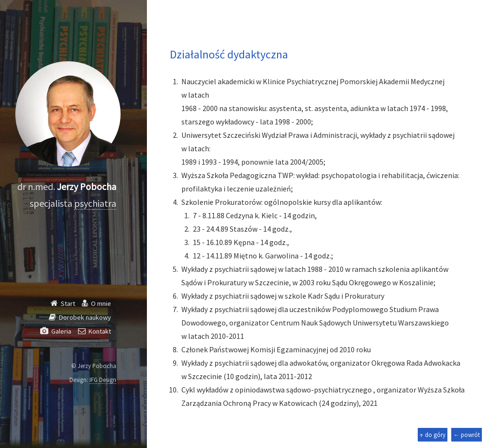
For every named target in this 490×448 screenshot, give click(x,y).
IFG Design (103, 380)
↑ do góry (433, 435)
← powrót (467, 435)
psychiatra (95, 203)
